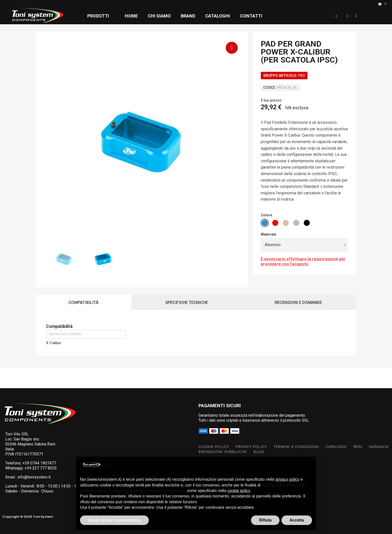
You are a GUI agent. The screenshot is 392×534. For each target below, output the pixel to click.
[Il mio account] (347, 16)
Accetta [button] (297, 520)
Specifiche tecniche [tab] (187, 302)
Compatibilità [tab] (83, 302)
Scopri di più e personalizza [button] (114, 520)
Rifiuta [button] (265, 520)
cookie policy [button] (239, 491)
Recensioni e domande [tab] (298, 302)
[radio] (265, 223)
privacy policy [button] (287, 479)
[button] (336, 16)
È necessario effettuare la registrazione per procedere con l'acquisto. (303, 261)
